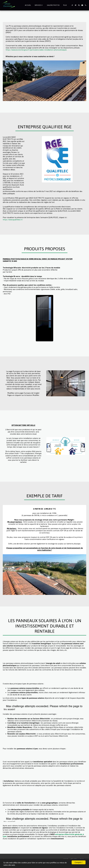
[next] (81, 446)
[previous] (50, 446)
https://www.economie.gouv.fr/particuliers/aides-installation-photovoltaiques (36, 50)
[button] (39, 5)
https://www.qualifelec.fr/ (13, 220)
